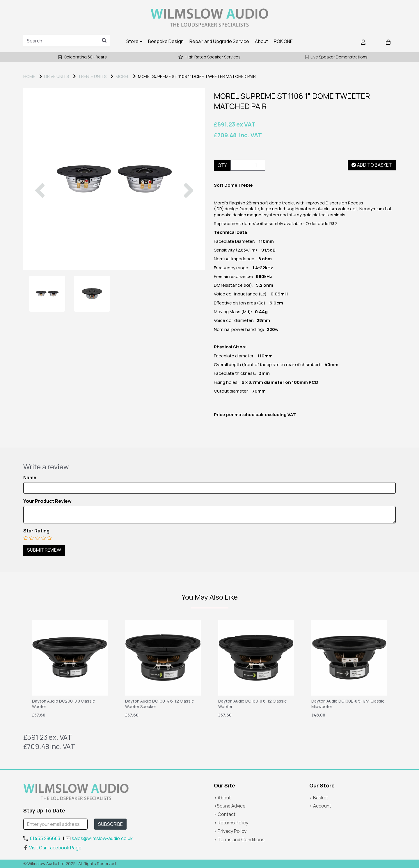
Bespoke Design (166, 41)
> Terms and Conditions (239, 840)
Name (30, 478)
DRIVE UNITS (57, 76)
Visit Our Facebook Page (52, 848)
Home (29, 76)
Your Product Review (47, 501)
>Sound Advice (230, 806)
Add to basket (372, 165)
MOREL (122, 76)
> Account (320, 806)
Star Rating (36, 531)
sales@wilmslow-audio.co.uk (102, 838)
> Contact (225, 814)
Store (134, 41)
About (261, 41)
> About (222, 798)
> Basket (319, 798)
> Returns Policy (231, 823)
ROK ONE (283, 41)
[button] (40, 224)
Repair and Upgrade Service (219, 41)
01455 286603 (45, 838)
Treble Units (92, 76)
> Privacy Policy (230, 831)
